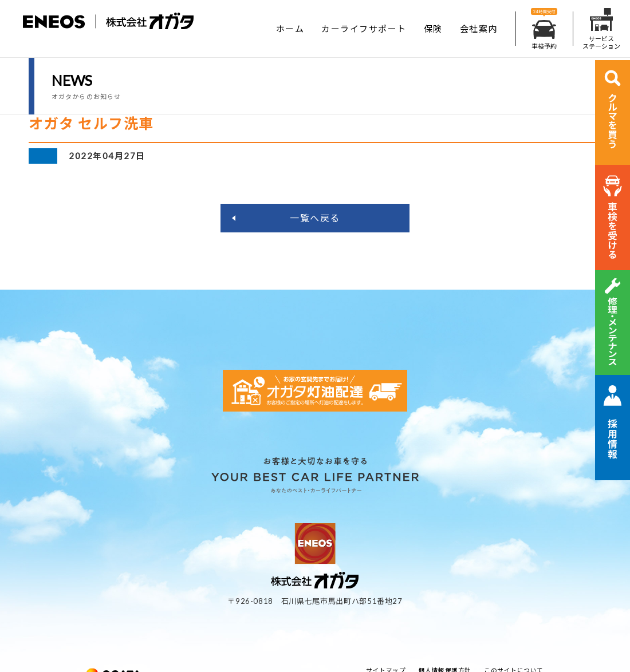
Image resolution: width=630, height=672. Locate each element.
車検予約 (544, 29)
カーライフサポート (364, 29)
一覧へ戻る (315, 218)
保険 (433, 29)
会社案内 (479, 29)
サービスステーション (601, 29)
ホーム (290, 29)
